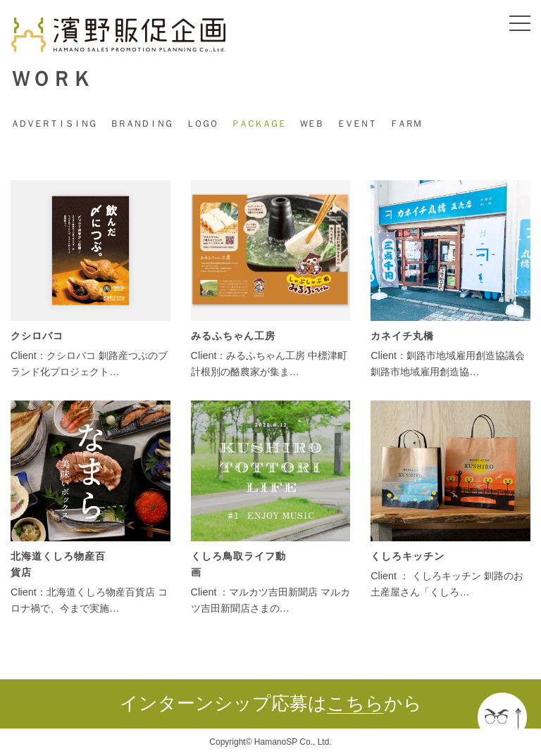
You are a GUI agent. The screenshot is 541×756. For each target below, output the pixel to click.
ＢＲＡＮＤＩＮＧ (141, 124)
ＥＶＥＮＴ (356, 124)
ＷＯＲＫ (51, 79)
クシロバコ (37, 336)
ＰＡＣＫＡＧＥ (258, 124)
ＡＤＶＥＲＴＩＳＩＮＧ (53, 124)
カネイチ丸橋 (402, 336)
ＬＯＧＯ (201, 124)
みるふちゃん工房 (233, 336)
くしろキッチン (408, 556)
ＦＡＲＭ (405, 124)
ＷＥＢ (311, 124)
